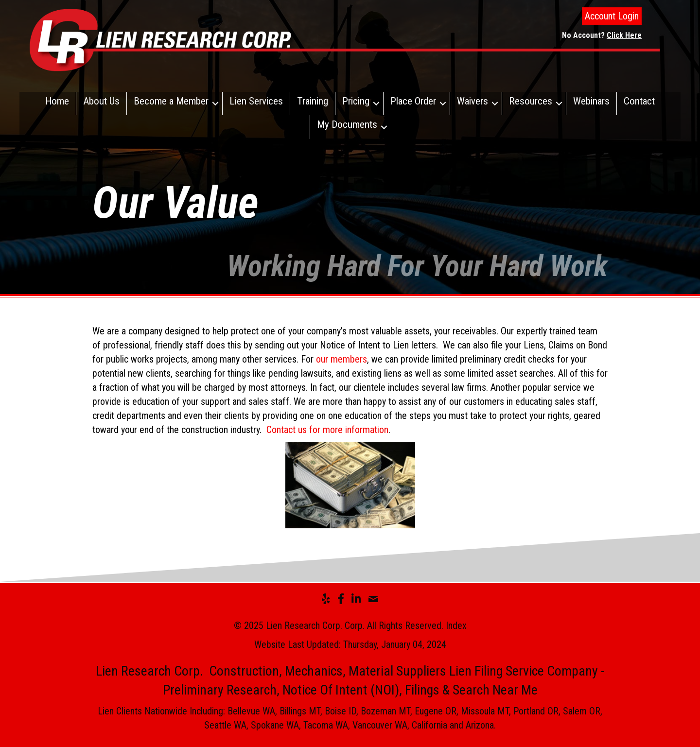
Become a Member (171, 101)
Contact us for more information (327, 430)
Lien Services (256, 101)
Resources (531, 101)
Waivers (472, 101)
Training (313, 101)
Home (57, 101)
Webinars (591, 101)
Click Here (624, 35)
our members (341, 359)
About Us (101, 101)
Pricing (356, 101)
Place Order (413, 101)
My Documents (347, 124)
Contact (639, 101)
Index (456, 625)
